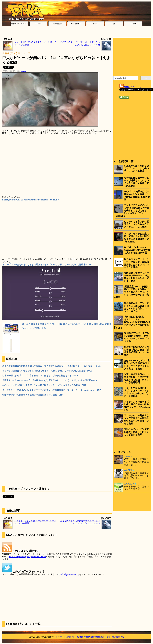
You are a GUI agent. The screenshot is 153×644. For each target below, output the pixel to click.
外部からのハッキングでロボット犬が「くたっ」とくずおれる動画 (136, 432)
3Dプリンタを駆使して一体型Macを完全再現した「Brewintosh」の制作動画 (137, 195)
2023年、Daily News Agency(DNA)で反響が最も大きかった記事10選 (137, 250)
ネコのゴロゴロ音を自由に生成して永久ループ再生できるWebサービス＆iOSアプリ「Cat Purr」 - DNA (51, 366)
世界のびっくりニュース (16, 53)
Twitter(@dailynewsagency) (90, 637)
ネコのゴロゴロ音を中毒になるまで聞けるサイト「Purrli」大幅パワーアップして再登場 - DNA (47, 371)
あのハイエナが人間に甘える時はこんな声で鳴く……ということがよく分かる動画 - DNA (44, 385)
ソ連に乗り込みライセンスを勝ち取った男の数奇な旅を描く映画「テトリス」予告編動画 (136, 378)
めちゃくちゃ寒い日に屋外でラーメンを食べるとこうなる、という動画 (136, 224)
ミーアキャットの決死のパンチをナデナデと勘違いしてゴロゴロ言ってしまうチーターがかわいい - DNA (52, 390)
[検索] (126, 78)
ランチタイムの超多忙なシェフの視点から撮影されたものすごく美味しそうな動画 (136, 419)
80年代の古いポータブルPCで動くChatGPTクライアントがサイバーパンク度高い (137, 337)
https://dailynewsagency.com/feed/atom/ (27, 557)
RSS (108, 637)
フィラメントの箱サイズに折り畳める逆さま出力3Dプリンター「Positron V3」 (137, 406)
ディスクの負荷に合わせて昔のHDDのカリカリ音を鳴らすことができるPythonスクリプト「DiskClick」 (131, 210)
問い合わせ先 (118, 637)
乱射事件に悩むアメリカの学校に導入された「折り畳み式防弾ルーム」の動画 (136, 351)
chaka (23, 71)
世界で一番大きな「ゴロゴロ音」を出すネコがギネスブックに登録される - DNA (40, 376)
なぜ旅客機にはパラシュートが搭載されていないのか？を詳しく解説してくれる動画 (136, 182)
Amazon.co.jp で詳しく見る (34, 328)
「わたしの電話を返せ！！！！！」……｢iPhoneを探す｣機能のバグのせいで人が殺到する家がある (132, 322)
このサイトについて (65, 637)
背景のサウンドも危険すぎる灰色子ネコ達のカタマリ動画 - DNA (33, 395)
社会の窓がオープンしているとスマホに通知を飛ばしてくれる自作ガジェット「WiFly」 (136, 307)
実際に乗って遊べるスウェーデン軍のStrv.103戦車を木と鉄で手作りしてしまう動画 (136, 277)
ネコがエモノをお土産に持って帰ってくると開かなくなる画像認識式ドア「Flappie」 (136, 238)
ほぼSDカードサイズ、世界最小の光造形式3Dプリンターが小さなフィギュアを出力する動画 (137, 365)
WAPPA (128, 470)
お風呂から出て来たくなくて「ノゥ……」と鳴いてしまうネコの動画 (136, 168)
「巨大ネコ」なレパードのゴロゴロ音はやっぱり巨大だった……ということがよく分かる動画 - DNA (50, 380)
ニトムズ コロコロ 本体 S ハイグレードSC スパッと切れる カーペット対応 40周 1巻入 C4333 (66, 324)
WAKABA (129, 484)
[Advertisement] (77, 33)
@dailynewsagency (70, 574)
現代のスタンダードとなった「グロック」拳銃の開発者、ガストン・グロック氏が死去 (136, 263)
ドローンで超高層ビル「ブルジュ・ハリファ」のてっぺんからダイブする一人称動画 (136, 392)
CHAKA (128, 456)
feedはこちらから (133, 87)
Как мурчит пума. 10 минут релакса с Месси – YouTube (30, 200)
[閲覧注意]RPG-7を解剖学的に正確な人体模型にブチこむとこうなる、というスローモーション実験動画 (131, 292)
